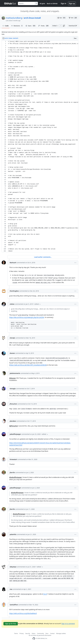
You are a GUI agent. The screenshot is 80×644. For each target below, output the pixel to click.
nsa (11, 589)
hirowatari (13, 459)
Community (40, 633)
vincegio (13, 389)
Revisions (17, 26)
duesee (12, 353)
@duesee (12, 378)
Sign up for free (11, 624)
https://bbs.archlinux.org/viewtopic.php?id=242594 (27, 317)
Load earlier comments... (43, 257)
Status (33, 633)
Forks (44, 26)
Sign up (72, 3)
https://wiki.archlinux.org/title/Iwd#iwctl (23, 613)
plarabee (13, 421)
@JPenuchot (14, 426)
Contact (52, 633)
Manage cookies (61, 633)
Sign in (64, 3)
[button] (64, 26)
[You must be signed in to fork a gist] (73, 18)
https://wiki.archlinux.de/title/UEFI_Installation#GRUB (28, 365)
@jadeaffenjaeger (16, 477)
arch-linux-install (32, 18)
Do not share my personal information (40, 635)
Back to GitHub (52, 4)
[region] (40, 146)
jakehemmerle (15, 373)
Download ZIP (73, 26)
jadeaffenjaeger (15, 434)
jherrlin (12, 472)
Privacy (22, 633)
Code (6, 26)
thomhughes (14, 291)
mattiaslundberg (14, 18)
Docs (47, 633)
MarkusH (13, 263)
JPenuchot (13, 404)
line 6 (45, 594)
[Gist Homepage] (10, 3)
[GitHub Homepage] (34, 639)
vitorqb (12, 338)
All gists (42, 4)
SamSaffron (14, 605)
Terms (16, 633)
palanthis (13, 534)
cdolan (12, 304)
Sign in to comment (68, 624)
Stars (31, 26)
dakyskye (13, 567)
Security (28, 633)
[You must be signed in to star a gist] (62, 18)
